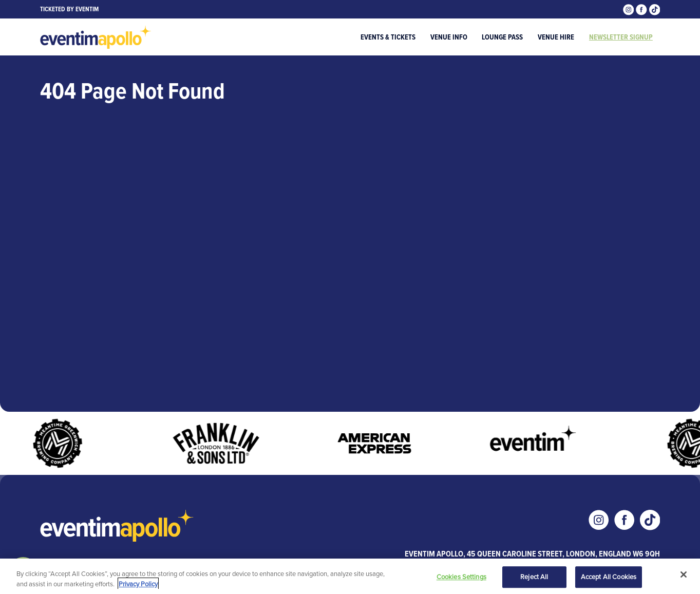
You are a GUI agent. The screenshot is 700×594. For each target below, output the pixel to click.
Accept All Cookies (609, 578)
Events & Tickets (388, 37)
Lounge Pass (502, 37)
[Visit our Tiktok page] (655, 9)
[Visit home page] (96, 37)
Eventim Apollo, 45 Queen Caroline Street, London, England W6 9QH (532, 554)
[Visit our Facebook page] (642, 9)
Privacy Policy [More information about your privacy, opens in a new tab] (138, 585)
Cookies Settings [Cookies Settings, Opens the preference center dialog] (461, 578)
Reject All (534, 578)
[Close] (684, 576)
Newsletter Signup (621, 37)
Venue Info (449, 37)
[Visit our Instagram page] (630, 9)
